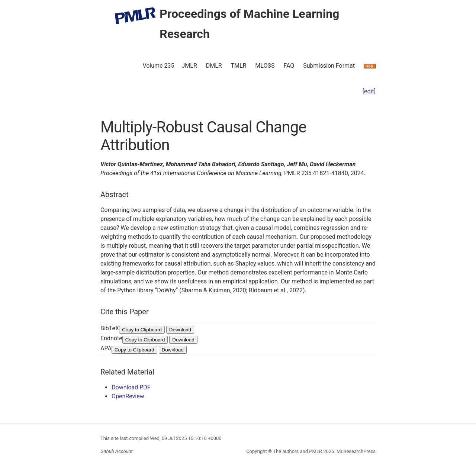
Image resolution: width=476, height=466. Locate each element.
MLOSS (265, 66)
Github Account (117, 451)
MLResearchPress (356, 451)
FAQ (289, 66)
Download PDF (131, 387)
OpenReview (128, 396)
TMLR (238, 66)
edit (369, 91)
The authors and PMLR (297, 451)
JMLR (189, 66)
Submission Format (329, 66)
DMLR (214, 66)
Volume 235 (158, 66)
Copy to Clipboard (142, 330)
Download (180, 330)
